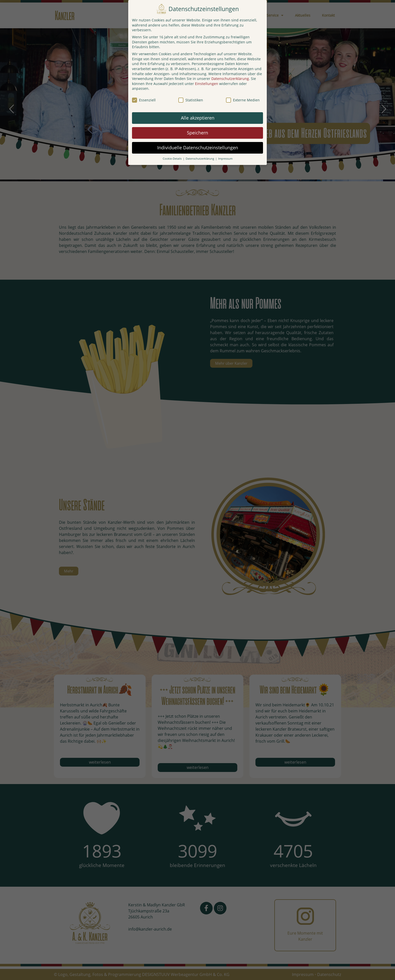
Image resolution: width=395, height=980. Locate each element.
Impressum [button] (225, 159)
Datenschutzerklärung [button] (200, 159)
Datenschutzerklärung (230, 79)
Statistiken (191, 100)
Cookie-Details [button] (173, 159)
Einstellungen (207, 84)
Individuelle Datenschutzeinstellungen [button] (198, 148)
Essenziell (144, 100)
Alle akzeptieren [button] (198, 118)
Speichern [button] (197, 133)
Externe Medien (243, 100)
